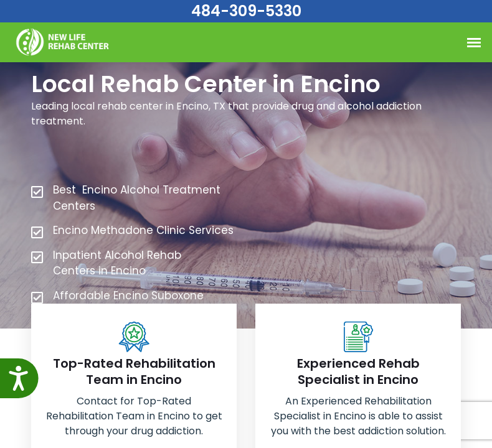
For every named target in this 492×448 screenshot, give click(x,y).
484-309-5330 (246, 11)
